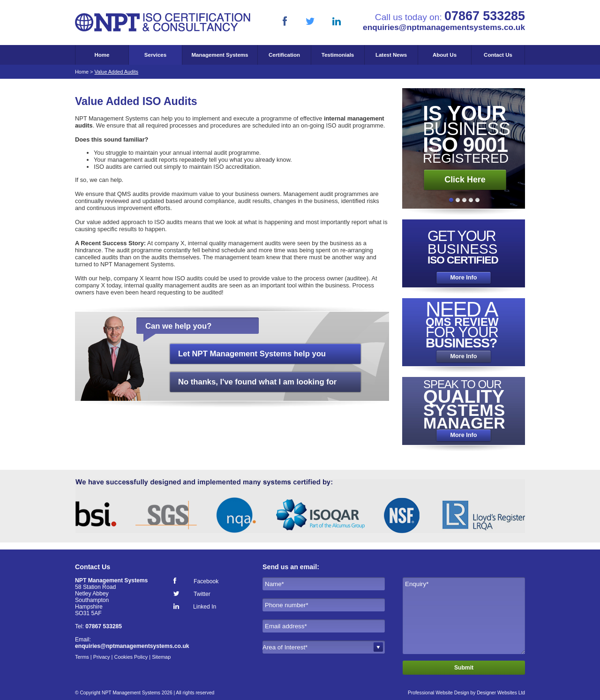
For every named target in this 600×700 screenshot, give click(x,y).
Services (155, 55)
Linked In (205, 606)
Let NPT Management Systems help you (252, 354)
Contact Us (498, 55)
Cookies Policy (131, 657)
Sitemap (161, 657)
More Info (463, 278)
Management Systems (220, 55)
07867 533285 (104, 626)
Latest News (391, 55)
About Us (445, 55)
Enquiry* (464, 616)
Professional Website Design (439, 693)
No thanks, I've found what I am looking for (257, 382)
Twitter (202, 594)
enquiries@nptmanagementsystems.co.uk (444, 27)
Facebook (206, 581)
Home (102, 55)
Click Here (465, 180)
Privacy (102, 657)
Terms (82, 657)
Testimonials (338, 55)
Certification (284, 55)
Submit (464, 668)
